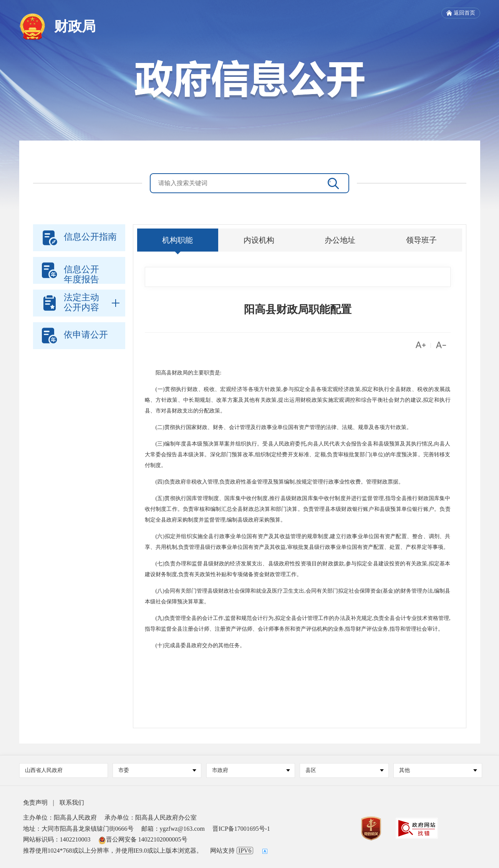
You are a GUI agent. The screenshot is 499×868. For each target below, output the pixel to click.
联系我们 (72, 803)
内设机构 (259, 240)
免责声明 (35, 803)
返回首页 (461, 13)
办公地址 (340, 240)
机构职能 (177, 240)
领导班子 (421, 240)
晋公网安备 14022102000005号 (143, 839)
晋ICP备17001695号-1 (241, 829)
